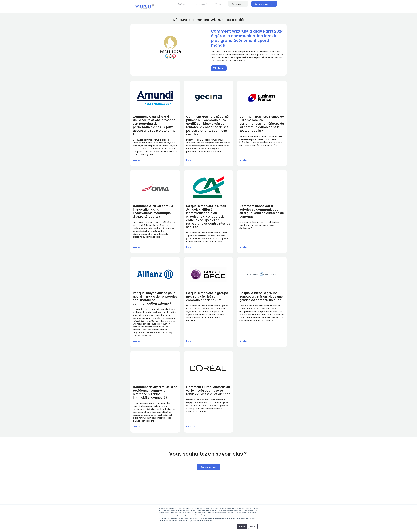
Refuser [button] (253, 526)
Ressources (202, 4)
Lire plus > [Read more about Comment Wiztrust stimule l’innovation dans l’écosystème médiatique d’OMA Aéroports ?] (137, 247)
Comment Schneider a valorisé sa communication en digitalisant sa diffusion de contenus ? (262, 211)
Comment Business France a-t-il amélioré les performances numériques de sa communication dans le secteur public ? (262, 124)
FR (183, 9)
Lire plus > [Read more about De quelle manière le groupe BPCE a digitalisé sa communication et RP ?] (190, 341)
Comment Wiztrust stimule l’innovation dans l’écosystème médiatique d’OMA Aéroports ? (153, 211)
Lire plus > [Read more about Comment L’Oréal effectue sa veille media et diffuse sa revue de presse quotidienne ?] (190, 426)
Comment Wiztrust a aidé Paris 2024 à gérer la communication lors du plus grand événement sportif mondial (247, 38)
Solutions (183, 4)
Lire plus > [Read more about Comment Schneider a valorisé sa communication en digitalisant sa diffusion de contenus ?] (244, 247)
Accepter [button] (242, 526)
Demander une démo (264, 4)
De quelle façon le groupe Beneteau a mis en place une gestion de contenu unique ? (261, 297)
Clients (218, 4)
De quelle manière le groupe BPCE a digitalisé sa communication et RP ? (207, 297)
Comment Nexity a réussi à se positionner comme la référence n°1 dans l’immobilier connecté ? (155, 392)
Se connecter (239, 4)
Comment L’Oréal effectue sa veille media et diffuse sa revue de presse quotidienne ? (208, 391)
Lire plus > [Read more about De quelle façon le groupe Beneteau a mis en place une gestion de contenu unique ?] (244, 341)
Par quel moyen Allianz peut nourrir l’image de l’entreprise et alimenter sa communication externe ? (155, 298)
